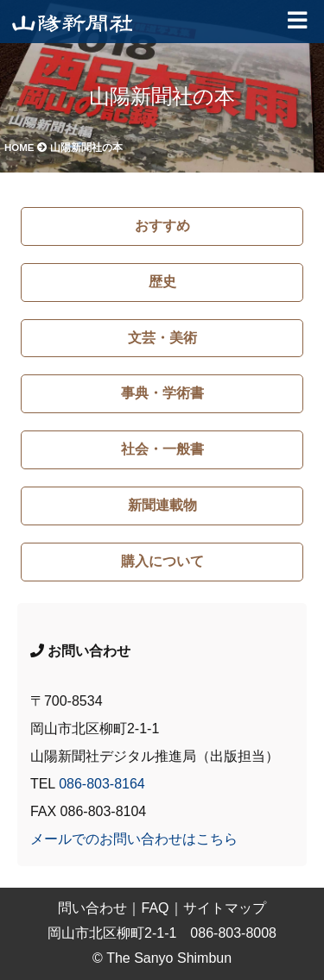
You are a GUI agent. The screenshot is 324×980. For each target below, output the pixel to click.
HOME (26, 148)
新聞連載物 (162, 505)
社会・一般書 (162, 449)
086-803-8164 (102, 784)
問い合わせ (92, 908)
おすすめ (162, 226)
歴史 (162, 282)
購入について (162, 561)
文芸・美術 (162, 338)
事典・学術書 (162, 393)
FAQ (155, 908)
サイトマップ (225, 908)
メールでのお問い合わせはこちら (134, 839)
